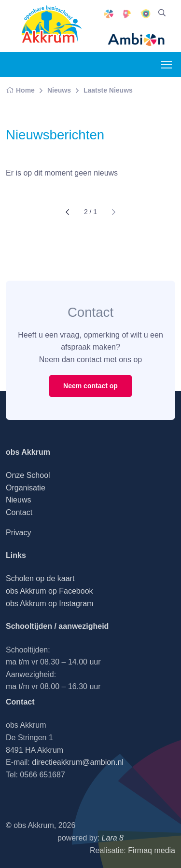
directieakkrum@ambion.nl (78, 762)
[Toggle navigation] (166, 65)
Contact (19, 512)
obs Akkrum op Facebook (49, 591)
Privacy (18, 533)
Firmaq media (152, 850)
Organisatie (26, 488)
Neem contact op (90, 386)
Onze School (28, 475)
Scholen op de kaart (40, 578)
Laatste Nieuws (108, 90)
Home (20, 90)
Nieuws (59, 90)
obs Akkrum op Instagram (49, 604)
